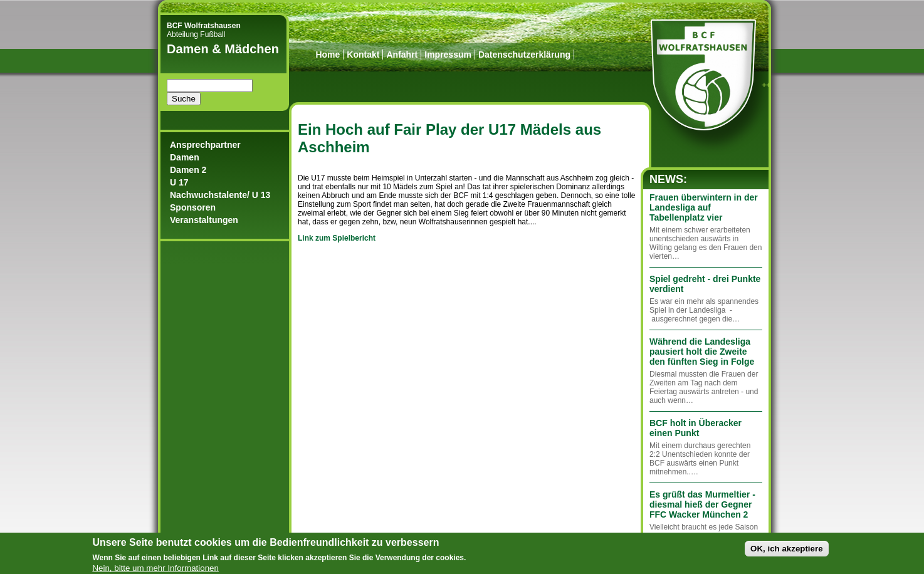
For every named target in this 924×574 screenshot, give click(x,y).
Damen (185, 157)
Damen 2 (188, 170)
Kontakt (363, 55)
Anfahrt (402, 55)
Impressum (448, 55)
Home (328, 55)
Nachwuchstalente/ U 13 (220, 195)
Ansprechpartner (205, 145)
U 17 (179, 182)
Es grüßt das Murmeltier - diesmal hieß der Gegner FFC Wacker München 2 (702, 504)
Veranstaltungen (204, 220)
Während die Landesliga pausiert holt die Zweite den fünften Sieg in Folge (702, 352)
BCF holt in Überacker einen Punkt (696, 428)
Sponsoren (193, 207)
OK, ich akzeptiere (787, 552)
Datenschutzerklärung (524, 55)
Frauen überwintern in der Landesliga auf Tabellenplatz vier (704, 207)
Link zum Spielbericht (337, 238)
